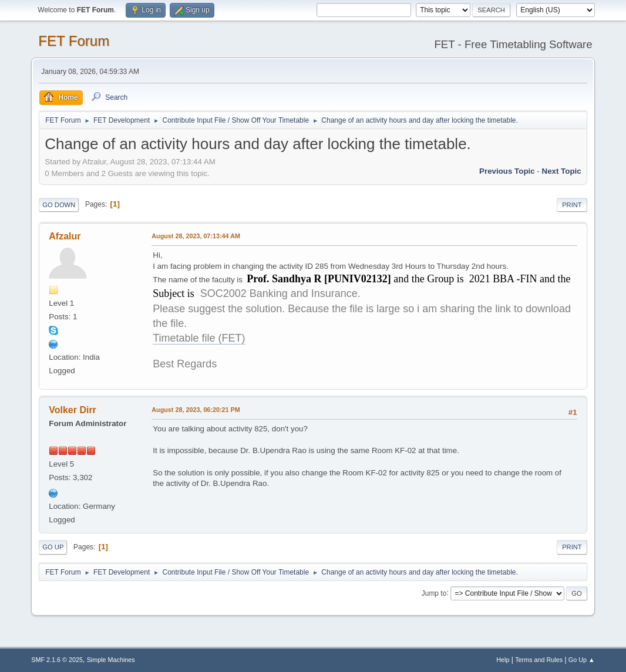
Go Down (59, 205)
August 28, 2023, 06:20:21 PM (196, 410)
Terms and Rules (539, 660)
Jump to (434, 593)
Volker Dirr (73, 410)
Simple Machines (111, 660)
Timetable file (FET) (199, 338)
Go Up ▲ (582, 660)
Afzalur (65, 236)
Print (572, 205)
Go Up (53, 547)
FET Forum (74, 41)
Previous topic (507, 171)
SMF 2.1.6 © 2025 (57, 660)
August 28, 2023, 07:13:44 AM (196, 236)
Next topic (562, 171)
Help (503, 660)
